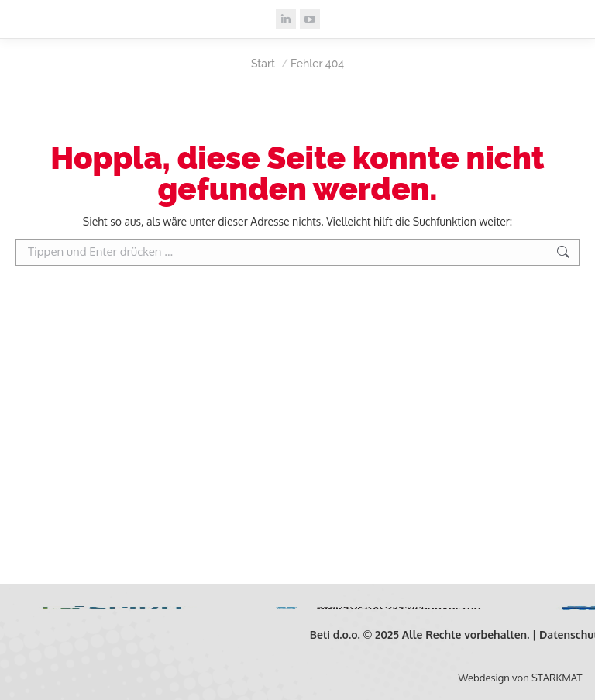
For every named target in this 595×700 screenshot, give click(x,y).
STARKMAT (557, 678)
